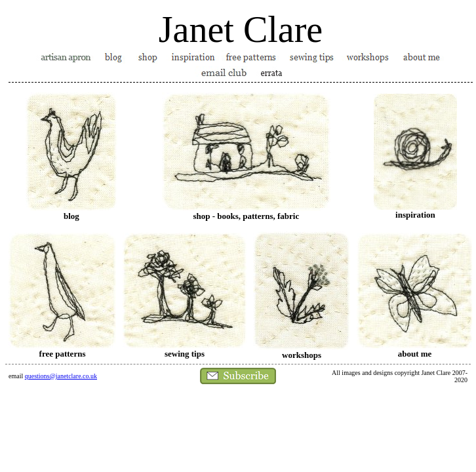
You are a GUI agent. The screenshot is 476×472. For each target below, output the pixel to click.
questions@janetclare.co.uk (61, 376)
